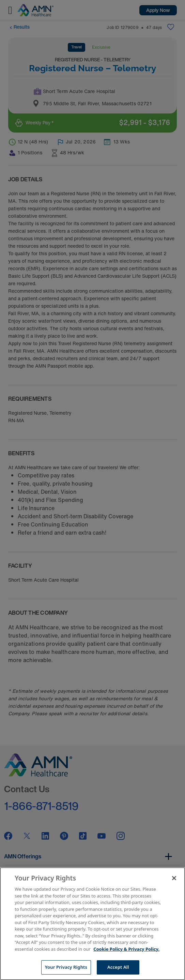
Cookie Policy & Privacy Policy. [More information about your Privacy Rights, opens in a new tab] (126, 949)
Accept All (118, 967)
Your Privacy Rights (66, 967)
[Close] (174, 878)
